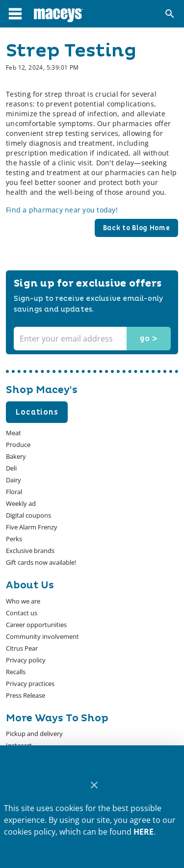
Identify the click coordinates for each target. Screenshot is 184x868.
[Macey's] (58, 14)
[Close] (94, 785)
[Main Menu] (15, 14)
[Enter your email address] (91, 339)
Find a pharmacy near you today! (62, 210)
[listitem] (23, 601)
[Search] (170, 14)
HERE (144, 832)
